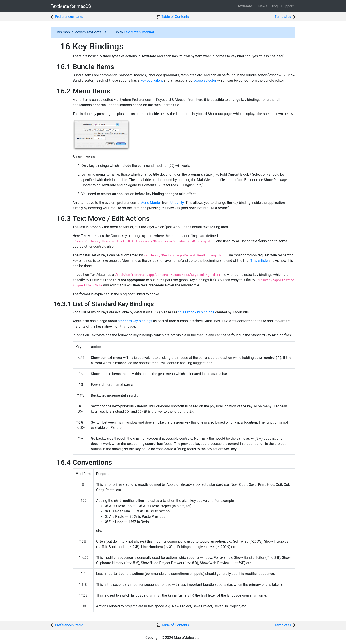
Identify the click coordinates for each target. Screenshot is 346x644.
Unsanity (177, 203)
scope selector (205, 80)
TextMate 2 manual (139, 32)
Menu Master (151, 203)
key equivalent (152, 80)
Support (288, 6)
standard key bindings (135, 321)
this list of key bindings (196, 312)
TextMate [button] (245, 6)
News (263, 6)
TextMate (71, 6)
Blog (274, 6)
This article (259, 261)
